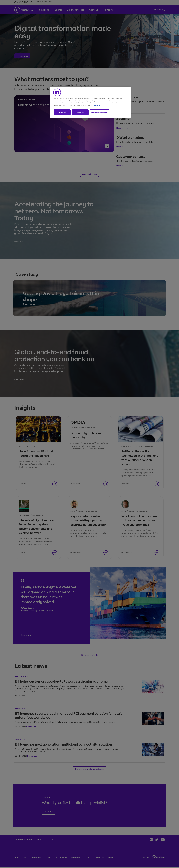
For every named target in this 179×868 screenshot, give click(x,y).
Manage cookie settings (100, 112)
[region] (90, 102)
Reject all (80, 112)
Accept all (62, 112)
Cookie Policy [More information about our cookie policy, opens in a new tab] (97, 105)
